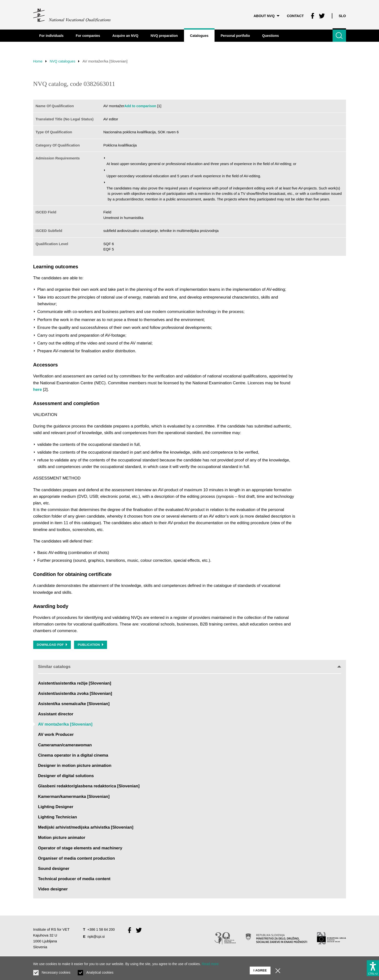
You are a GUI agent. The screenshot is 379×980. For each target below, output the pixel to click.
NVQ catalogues (64, 61)
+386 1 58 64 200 (102, 930)
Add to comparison (141, 106)
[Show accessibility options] (373, 967)
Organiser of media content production (77, 859)
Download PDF (52, 645)
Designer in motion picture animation (75, 766)
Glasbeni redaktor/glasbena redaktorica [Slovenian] (89, 787)
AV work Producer (56, 735)
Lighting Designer (56, 808)
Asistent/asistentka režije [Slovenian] (75, 684)
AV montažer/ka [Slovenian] (65, 725)
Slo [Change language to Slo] (342, 15)
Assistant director (56, 715)
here (38, 390)
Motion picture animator (62, 839)
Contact (294, 15)
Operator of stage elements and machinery (80, 849)
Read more (210, 964)
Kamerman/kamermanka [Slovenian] (74, 798)
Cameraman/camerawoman (65, 746)
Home (38, 61)
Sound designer (54, 870)
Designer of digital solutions (66, 777)
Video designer (53, 890)
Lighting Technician (58, 818)
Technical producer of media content (74, 880)
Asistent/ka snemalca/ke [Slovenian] (74, 705)
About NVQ (264, 15)
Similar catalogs (190, 667)
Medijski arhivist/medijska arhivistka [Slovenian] (86, 828)
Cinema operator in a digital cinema (73, 756)
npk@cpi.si (97, 937)
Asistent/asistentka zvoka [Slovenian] (75, 694)
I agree (260, 968)
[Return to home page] (72, 15)
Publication (92, 645)
